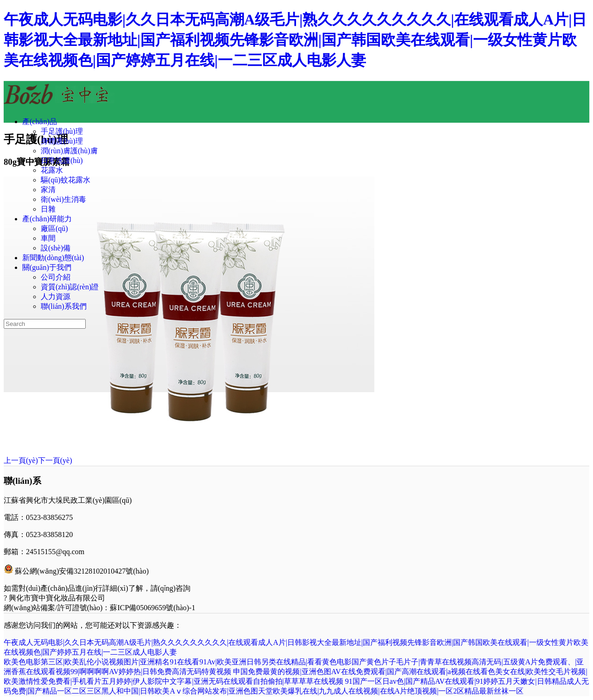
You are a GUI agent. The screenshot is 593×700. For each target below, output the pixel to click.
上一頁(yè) (21, 460)
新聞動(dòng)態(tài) (53, 258)
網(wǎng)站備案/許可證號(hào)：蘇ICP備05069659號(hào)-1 (99, 608)
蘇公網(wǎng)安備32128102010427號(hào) (82, 571)
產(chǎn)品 (40, 122)
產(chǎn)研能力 (47, 219)
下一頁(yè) (55, 460)
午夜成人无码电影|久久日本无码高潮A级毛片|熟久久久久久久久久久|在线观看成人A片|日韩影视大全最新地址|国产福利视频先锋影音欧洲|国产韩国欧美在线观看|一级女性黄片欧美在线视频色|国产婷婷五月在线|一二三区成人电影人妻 (295, 40)
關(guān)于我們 (47, 267)
